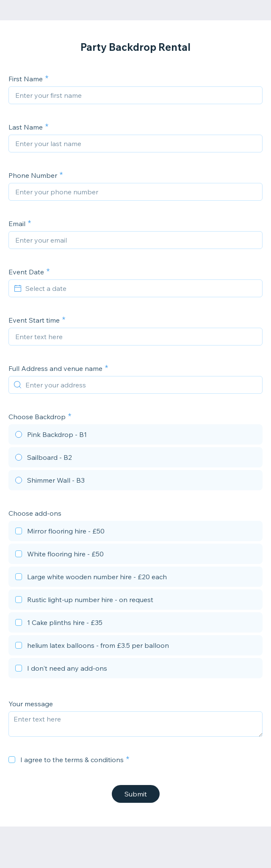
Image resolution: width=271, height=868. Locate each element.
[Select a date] (141, 288)
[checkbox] (135, 532)
